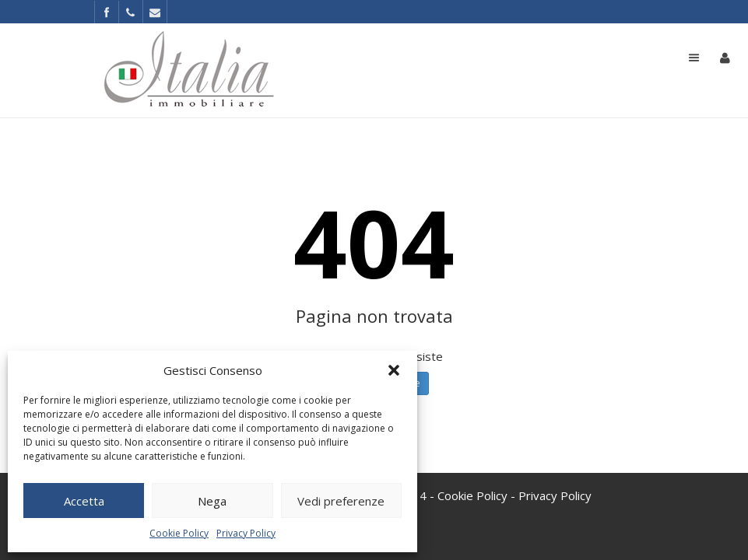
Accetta (84, 501)
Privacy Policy (246, 533)
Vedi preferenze (341, 501)
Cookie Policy (179, 533)
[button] (394, 370)
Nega (212, 501)
